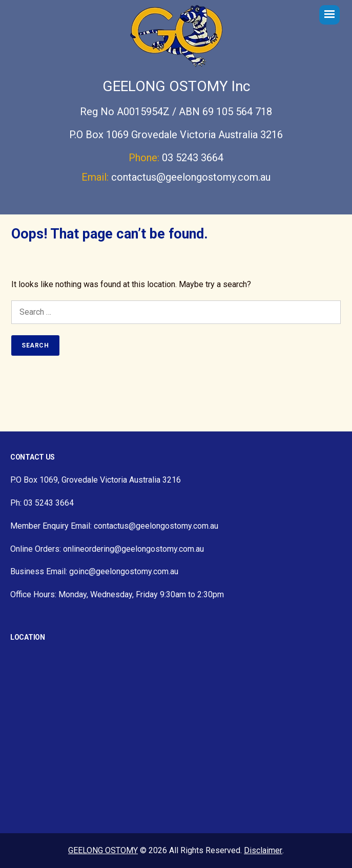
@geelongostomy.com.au (159, 549)
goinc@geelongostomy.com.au (124, 571)
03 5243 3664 (193, 158)
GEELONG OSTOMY (103, 850)
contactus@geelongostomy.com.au (191, 177)
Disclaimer (263, 850)
